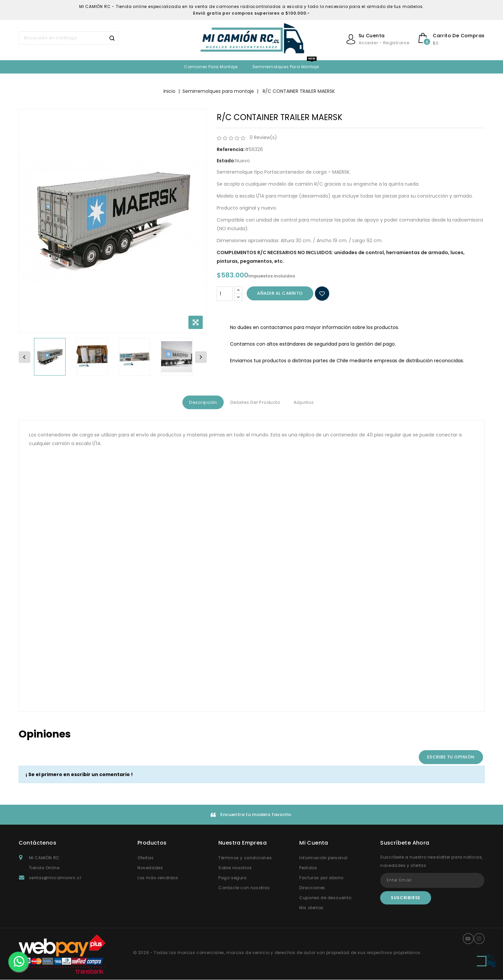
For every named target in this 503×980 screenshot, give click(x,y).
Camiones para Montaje (211, 67)
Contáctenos (37, 843)
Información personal (323, 858)
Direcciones (312, 888)
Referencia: (231, 149)
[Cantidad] (225, 294)
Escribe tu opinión (451, 757)
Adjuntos (307, 402)
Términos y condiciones (245, 858)
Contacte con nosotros (244, 888)
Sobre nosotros (235, 868)
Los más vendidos (158, 878)
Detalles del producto (255, 402)
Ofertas (145, 858)
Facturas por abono (321, 878)
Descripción (200, 402)
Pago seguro (233, 878)
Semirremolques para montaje (286, 67)
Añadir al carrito (280, 293)
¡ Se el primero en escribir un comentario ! (79, 775)
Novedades (150, 868)
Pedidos (308, 868)
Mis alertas (311, 908)
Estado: (226, 161)
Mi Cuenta (314, 843)
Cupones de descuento (325, 898)
